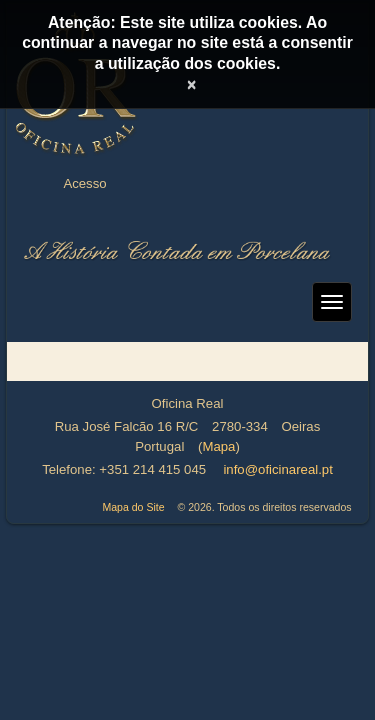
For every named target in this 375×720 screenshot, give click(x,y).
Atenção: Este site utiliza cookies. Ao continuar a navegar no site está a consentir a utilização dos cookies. (187, 43)
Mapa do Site (133, 507)
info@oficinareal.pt (277, 469)
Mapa (218, 446)
